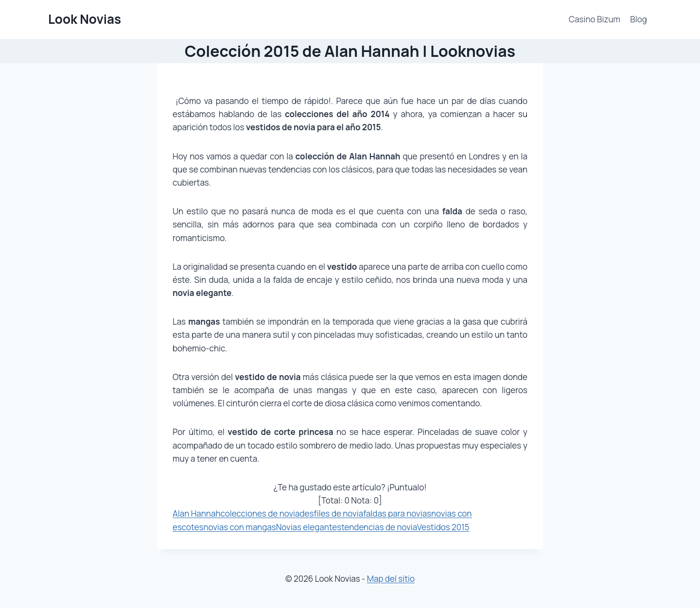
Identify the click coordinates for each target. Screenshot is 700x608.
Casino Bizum (595, 19)
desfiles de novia (331, 513)
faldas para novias (397, 513)
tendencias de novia (379, 527)
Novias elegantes (309, 527)
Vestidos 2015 (443, 527)
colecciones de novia (260, 513)
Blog (639, 19)
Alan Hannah (197, 513)
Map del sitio (391, 579)
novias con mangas (239, 527)
